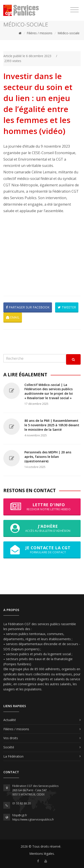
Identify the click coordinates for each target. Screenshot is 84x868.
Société (9, 747)
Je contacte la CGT (42, 550)
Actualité (10, 720)
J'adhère (42, 528)
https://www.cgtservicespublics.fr (33, 820)
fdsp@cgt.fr (20, 815)
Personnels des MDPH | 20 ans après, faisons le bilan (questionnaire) (48, 457)
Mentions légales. (42, 854)
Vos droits (11, 738)
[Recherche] (35, 358)
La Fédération (13, 756)
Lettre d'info (42, 507)
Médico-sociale (69, 33)
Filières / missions (40, 33)
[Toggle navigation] (74, 10)
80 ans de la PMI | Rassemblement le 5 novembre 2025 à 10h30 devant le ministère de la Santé (52, 425)
